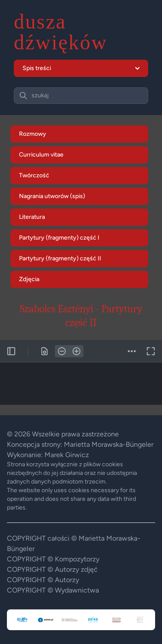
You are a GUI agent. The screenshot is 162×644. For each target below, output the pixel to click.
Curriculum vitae (41, 155)
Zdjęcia (29, 279)
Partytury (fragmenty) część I (59, 238)
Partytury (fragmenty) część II (60, 258)
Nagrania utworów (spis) (52, 196)
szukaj (40, 95)
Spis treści (81, 68)
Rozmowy (33, 134)
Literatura (32, 217)
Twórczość (34, 175)
